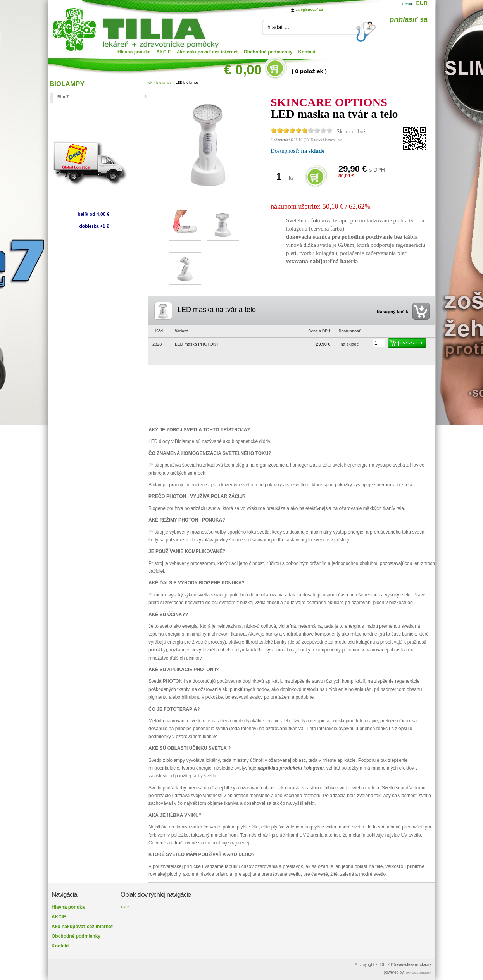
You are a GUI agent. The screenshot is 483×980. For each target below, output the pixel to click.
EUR (422, 3)
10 (329, 130)
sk (150, 83)
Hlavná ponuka (134, 52)
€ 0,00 (243, 70)
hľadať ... (278, 27)
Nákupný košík (392, 312)
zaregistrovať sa (309, 10)
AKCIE (163, 52)
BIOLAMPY (67, 84)
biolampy (164, 83)
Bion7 (102, 97)
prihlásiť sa (409, 19)
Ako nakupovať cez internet (207, 52)
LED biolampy (187, 83)
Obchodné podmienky (268, 52)
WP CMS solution (419, 973)
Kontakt (307, 52)
